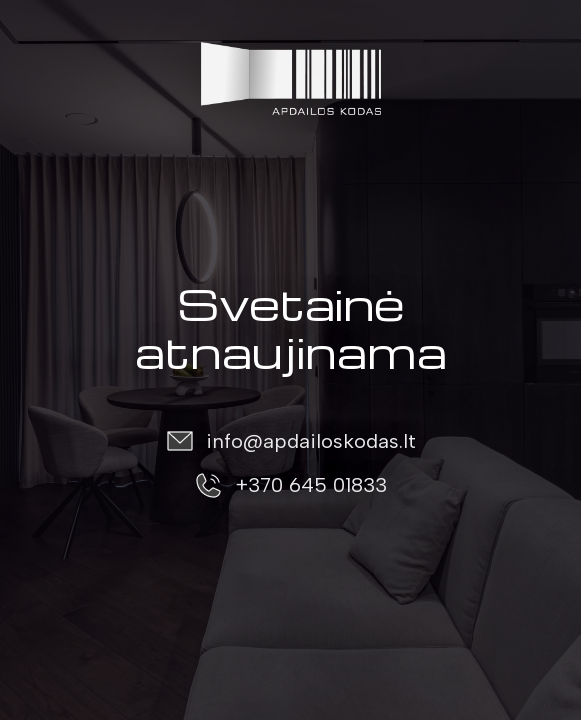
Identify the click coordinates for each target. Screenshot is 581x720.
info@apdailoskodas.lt (311, 441)
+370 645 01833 (311, 485)
